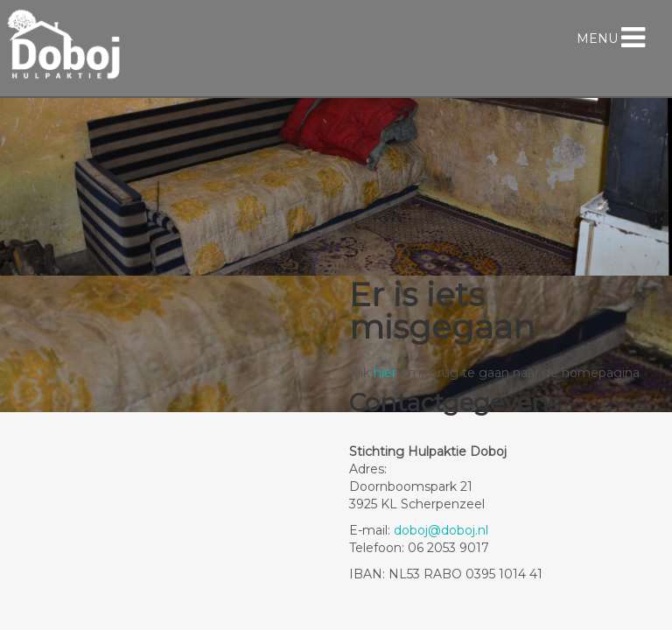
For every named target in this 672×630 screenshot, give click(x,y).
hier (385, 373)
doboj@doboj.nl (441, 530)
